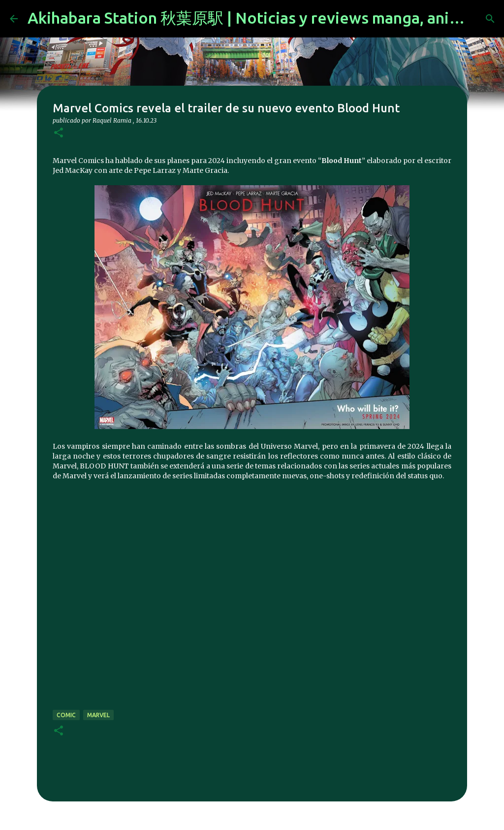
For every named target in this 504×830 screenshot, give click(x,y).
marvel (98, 715)
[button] (59, 133)
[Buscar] (490, 19)
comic (66, 715)
